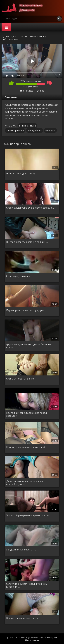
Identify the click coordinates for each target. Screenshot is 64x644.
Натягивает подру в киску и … (23, 173)
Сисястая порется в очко (20, 378)
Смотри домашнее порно (25, 8)
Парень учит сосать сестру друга (25, 310)
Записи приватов (15, 130)
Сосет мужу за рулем (18, 276)
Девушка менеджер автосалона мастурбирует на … (24, 483)
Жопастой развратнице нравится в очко (29, 515)
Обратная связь (32, 640)
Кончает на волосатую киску (22, 618)
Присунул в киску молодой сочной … (27, 447)
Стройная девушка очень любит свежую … (30, 208)
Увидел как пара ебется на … (23, 549)
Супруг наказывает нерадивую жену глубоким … (27, 585)
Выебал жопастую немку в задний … (27, 242)
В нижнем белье (28, 126)
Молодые (50, 130)
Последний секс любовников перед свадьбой (27, 414)
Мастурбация (35, 130)
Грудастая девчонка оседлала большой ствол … (29, 346)
